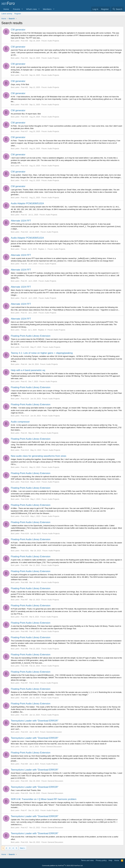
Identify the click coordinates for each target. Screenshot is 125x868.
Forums (17, 9)
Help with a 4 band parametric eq (28, 370)
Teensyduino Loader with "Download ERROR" (35, 721)
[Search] (117, 9)
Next (22, 848)
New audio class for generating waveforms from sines (38, 456)
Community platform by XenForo (63, 866)
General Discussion (54, 732)
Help (111, 860)
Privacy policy (101, 860)
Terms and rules (87, 860)
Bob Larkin (15, 41)
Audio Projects (53, 41)
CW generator (18, 30)
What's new (31, 9)
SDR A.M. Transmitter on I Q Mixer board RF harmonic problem (44, 799)
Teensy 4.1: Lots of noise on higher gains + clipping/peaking (42, 353)
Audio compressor (20, 422)
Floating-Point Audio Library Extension (31, 336)
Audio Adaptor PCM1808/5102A (27, 203)
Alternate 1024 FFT (21, 221)
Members (47, 9)
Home (6, 9)
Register (18, 14)
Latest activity (7, 14)
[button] (22, 9)
